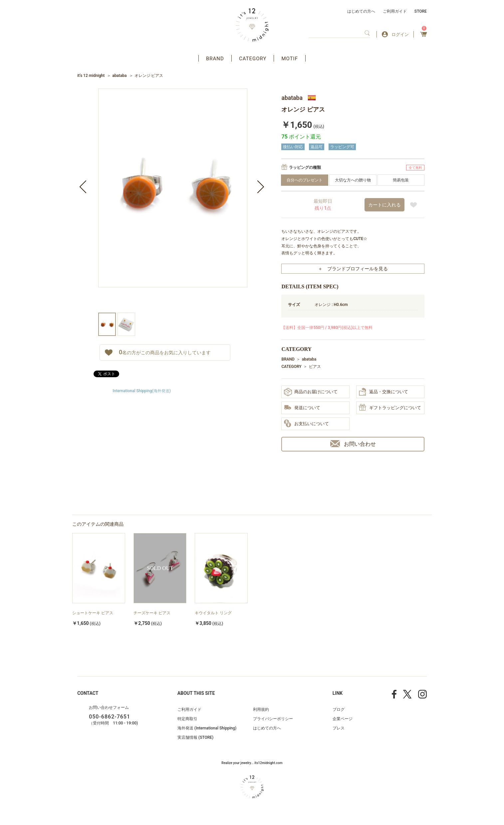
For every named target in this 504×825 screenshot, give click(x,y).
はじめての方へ (361, 11)
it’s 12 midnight (91, 76)
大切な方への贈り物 (353, 180)
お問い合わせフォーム (109, 707)
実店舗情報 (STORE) (195, 737)
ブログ (339, 709)
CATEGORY (253, 59)
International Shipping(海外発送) (142, 391)
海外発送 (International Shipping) (207, 728)
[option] (173, 201)
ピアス (315, 367)
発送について (302, 408)
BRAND (215, 59)
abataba (119, 76)
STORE (421, 11)
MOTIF (290, 59)
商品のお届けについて (311, 392)
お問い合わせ (353, 444)
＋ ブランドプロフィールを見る (353, 269)
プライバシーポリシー (273, 719)
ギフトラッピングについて (390, 408)
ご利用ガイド (395, 11)
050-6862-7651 (110, 717)
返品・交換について (383, 392)
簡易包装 (401, 180)
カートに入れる (384, 205)
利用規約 (261, 709)
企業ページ (343, 719)
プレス (339, 728)
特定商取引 (187, 719)
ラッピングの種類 (305, 167)
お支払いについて (306, 424)
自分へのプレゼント (305, 180)
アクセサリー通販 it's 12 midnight (252, 25)
